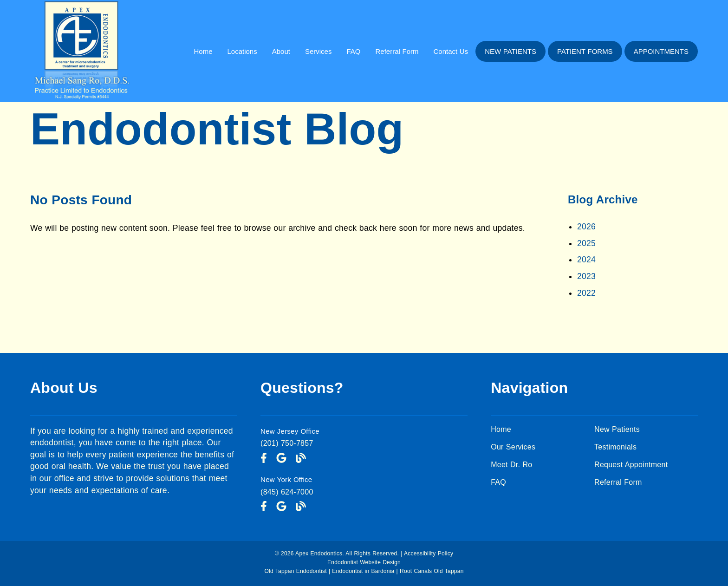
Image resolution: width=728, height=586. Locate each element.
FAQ (353, 51)
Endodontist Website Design (364, 562)
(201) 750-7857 (287, 443)
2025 (586, 243)
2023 (586, 276)
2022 (586, 293)
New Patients (510, 51)
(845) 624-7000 (287, 492)
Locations (242, 51)
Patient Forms (585, 51)
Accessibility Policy (429, 553)
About (281, 51)
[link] (81, 99)
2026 (586, 227)
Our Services (513, 447)
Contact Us (451, 51)
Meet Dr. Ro (511, 465)
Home (203, 51)
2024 (586, 260)
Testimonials (615, 447)
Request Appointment (631, 465)
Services (318, 51)
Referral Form (397, 51)
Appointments (661, 51)
